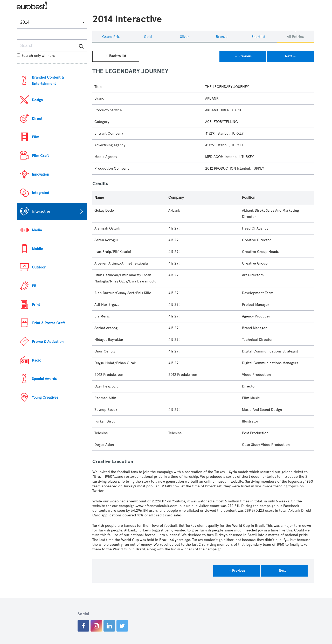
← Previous (243, 56)
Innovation (40, 174)
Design (37, 100)
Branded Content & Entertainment (48, 81)
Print (36, 305)
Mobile (37, 249)
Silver (185, 37)
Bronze (222, 37)
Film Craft (40, 156)
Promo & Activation (48, 342)
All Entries (295, 37)
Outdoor (39, 267)
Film (36, 137)
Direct (37, 119)
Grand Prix (111, 37)
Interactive (41, 212)
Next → (291, 56)
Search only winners (36, 56)
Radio (37, 360)
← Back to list (116, 56)
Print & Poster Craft (49, 323)
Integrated (40, 193)
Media (37, 230)
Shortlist (258, 37)
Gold (148, 37)
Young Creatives (45, 397)
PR (34, 286)
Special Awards (44, 379)
